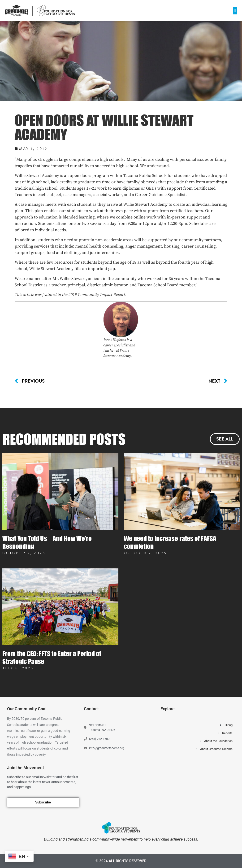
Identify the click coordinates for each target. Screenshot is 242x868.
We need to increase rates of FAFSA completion (170, 542)
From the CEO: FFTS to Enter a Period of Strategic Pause (52, 657)
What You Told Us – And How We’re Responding (47, 542)
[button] (235, 11)
